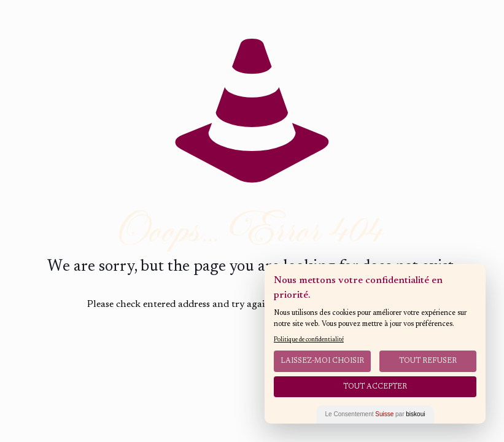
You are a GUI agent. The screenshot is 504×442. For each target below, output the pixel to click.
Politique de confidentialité (309, 340)
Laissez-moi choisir (322, 361)
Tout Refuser (428, 361)
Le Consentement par (375, 414)
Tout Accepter (375, 387)
